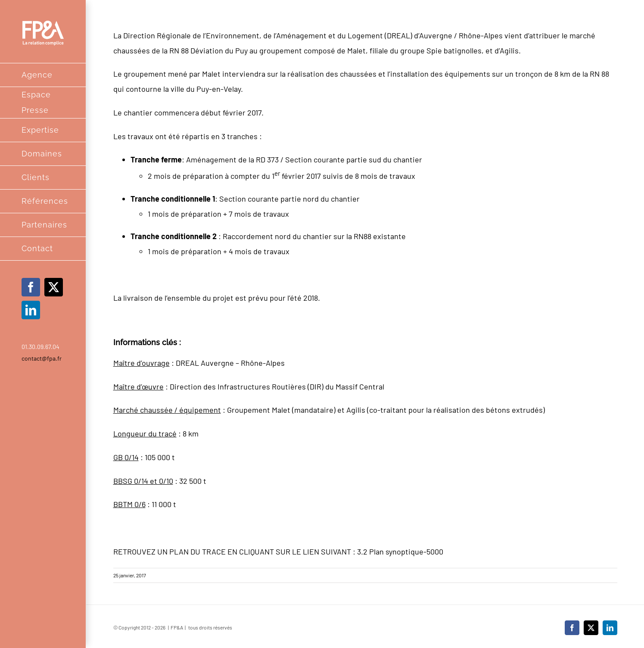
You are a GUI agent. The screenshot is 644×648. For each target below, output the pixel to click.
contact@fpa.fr (42, 358)
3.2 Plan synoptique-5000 (400, 551)
